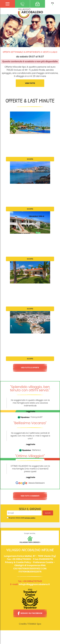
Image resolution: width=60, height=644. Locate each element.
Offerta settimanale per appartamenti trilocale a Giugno (30, 139)
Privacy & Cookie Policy (18, 562)
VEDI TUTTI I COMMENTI (30, 496)
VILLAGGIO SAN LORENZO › (30, 542)
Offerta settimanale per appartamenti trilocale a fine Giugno (30, 189)
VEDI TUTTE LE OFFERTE (30, 368)
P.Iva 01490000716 (43, 559)
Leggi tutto (31, 411)
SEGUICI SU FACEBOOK (30, 613)
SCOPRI (30, 159)
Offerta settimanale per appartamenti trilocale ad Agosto (30, 289)
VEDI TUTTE (30, 83)
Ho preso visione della (22, 518)
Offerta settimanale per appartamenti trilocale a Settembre (30, 339)
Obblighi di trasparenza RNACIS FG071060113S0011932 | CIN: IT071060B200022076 (30, 568)
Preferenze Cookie (43, 562)
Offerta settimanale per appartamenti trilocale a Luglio (30, 239)
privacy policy (30, 518)
